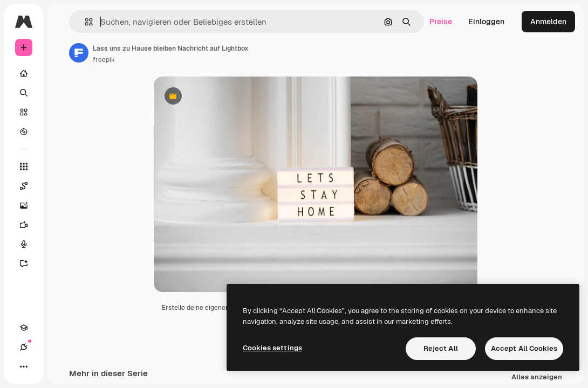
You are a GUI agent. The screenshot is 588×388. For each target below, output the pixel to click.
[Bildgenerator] (29, 205)
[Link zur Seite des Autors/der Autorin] (79, 53)
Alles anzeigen (537, 377)
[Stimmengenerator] (29, 244)
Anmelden (548, 22)
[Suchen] (24, 93)
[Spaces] (29, 186)
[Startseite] (24, 73)
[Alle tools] (24, 167)
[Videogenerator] (29, 225)
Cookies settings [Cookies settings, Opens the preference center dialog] (272, 348)
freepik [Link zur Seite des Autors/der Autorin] (104, 60)
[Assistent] (29, 264)
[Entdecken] (24, 131)
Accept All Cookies (524, 348)
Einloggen (486, 22)
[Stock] (24, 112)
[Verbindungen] (24, 347)
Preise (441, 22)
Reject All (441, 348)
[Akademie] (24, 328)
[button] (84, 22)
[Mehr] (24, 366)
